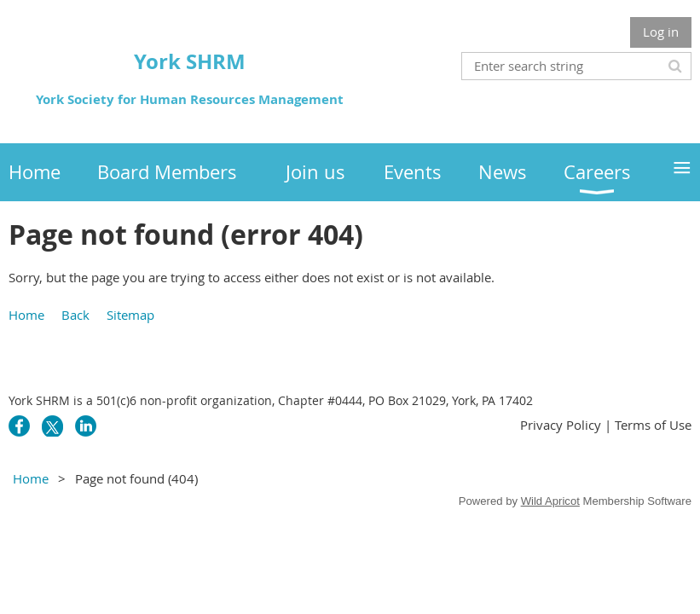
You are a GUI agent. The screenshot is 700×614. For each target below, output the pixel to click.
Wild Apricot (550, 501)
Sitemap (130, 315)
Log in (661, 32)
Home (26, 315)
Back (75, 315)
